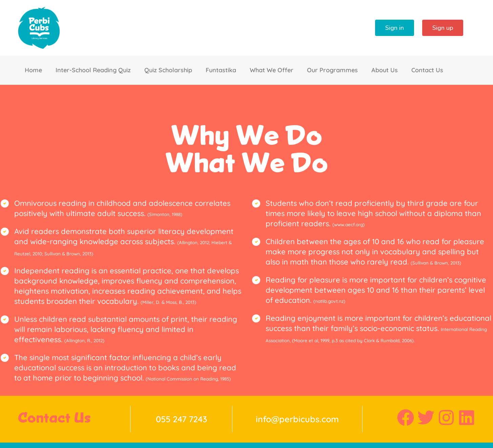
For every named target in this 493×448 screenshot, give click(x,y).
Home (33, 70)
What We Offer (272, 70)
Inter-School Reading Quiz (93, 70)
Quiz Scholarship (168, 70)
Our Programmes (332, 70)
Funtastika (221, 70)
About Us (385, 70)
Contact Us (427, 70)
